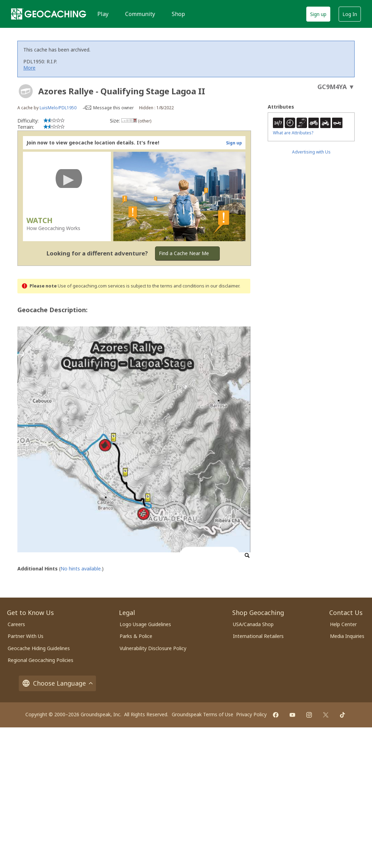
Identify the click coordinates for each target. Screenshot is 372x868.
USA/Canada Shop (253, 624)
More (29, 68)
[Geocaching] (49, 14)
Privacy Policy (251, 714)
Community (140, 14)
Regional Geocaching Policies (41, 660)
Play (103, 14)
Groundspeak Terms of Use (203, 714)
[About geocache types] (26, 91)
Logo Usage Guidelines (145, 624)
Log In (350, 14)
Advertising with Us (311, 152)
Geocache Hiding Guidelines (39, 648)
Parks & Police (136, 636)
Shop (178, 14)
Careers (16, 624)
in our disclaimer (222, 286)
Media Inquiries (347, 636)
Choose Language (57, 683)
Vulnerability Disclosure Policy (153, 648)
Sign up (318, 14)
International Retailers (258, 636)
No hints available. (81, 569)
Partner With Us (26, 636)
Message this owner (114, 108)
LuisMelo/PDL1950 (58, 108)
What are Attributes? (293, 133)
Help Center (343, 624)
